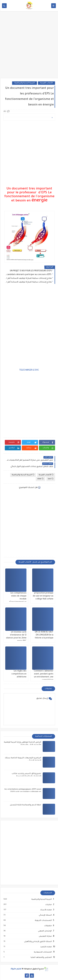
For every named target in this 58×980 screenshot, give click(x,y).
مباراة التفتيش (45, 936)
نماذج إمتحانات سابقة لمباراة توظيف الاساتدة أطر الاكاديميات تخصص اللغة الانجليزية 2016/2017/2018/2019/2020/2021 (28, 278)
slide (40, 479)
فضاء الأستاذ (45, 910)
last (50, 479)
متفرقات (47, 926)
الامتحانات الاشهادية (42, 952)
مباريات (48, 905)
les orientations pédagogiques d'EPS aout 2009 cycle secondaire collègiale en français (23, 792)
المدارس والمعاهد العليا (41, 957)
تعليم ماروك (16, 969)
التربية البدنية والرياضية (24, 83)
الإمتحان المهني (44, 931)
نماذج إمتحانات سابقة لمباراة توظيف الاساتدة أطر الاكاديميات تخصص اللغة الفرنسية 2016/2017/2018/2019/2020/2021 (28, 282)
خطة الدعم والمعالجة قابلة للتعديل (25, 805)
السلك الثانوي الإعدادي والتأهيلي (37, 942)
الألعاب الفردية (46, 83)
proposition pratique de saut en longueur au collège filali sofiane (43, 596)
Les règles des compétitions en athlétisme (19, 674)
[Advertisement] (29, 47)
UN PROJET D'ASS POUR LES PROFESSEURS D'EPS (31, 271)
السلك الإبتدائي (45, 915)
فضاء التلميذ (46, 947)
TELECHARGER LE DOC (29, 370)
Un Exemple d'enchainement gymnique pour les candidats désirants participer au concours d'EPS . (28, 275)
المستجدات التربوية (43, 921)
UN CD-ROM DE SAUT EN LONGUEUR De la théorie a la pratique (44, 635)
